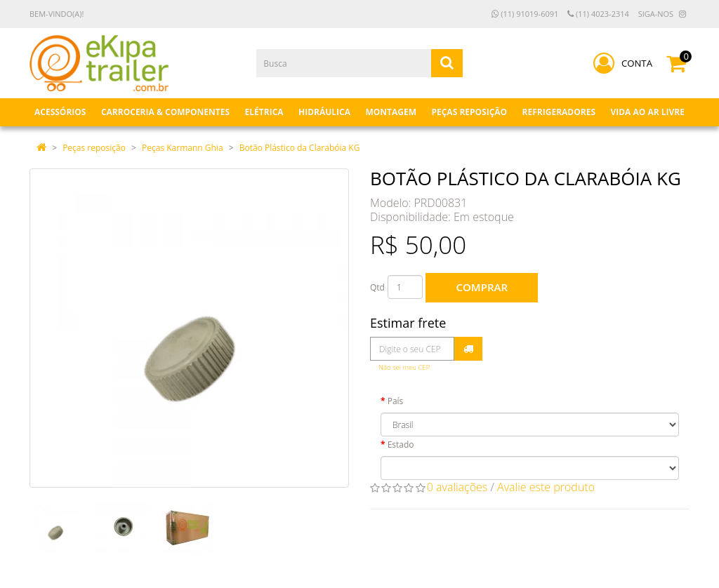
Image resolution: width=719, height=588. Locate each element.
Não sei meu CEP (404, 367)
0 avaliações (457, 487)
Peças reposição (94, 148)
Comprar (482, 287)
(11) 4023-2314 (598, 14)
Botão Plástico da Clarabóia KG (300, 148)
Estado (401, 445)
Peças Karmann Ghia (183, 148)
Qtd (377, 287)
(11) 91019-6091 (525, 14)
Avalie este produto (546, 487)
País (396, 401)
